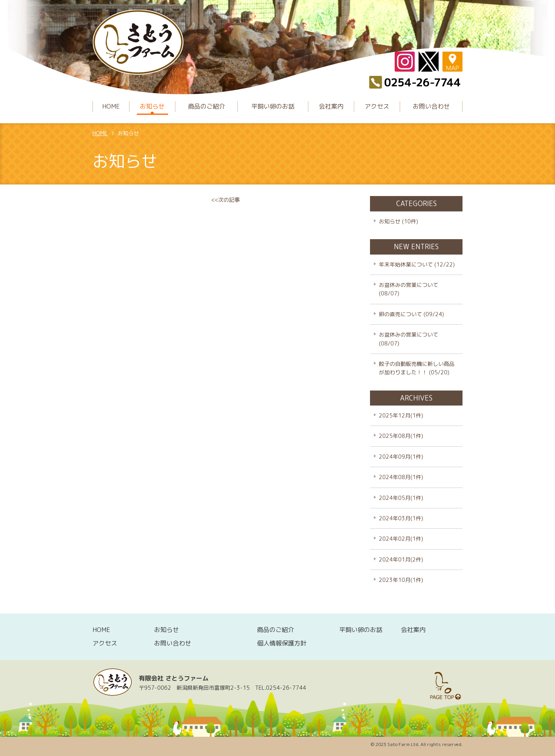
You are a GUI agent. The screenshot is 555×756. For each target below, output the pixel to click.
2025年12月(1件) (401, 415)
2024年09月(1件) (401, 457)
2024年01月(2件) (401, 559)
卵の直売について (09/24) (411, 314)
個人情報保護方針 (282, 643)
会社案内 (331, 106)
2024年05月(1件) (401, 498)
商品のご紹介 (207, 106)
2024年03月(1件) (401, 518)
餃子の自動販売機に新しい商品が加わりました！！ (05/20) (417, 368)
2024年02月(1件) (401, 539)
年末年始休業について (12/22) (417, 264)
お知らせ (152, 106)
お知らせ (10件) (399, 221)
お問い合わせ (431, 106)
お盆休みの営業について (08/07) (409, 289)
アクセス (377, 106)
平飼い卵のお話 (273, 106)
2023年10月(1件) (401, 580)
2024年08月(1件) (401, 477)
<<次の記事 (225, 200)
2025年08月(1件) (401, 436)
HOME (111, 106)
